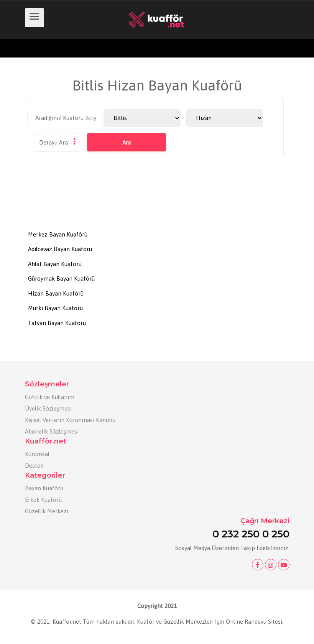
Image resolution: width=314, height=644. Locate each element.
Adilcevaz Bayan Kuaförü (60, 249)
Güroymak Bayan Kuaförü (61, 278)
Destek (34, 466)
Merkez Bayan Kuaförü (58, 234)
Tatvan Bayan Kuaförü (57, 323)
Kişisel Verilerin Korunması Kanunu (70, 420)
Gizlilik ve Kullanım (50, 397)
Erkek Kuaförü (43, 500)
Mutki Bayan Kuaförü (55, 308)
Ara (127, 143)
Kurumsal (37, 454)
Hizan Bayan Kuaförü (56, 293)
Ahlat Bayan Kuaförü (55, 264)
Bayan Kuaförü (44, 488)
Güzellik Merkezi (47, 511)
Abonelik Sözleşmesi (52, 431)
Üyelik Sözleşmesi (48, 408)
